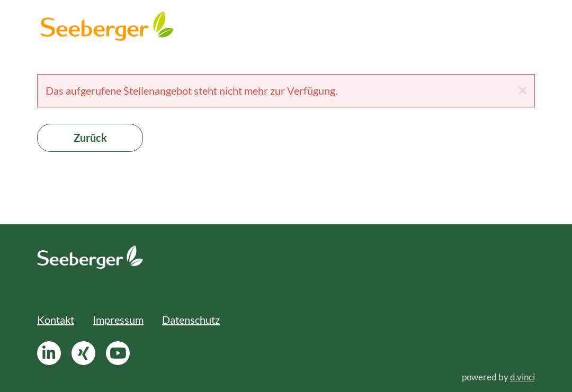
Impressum (118, 320)
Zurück (90, 138)
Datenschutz (191, 320)
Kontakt (56, 320)
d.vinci (522, 377)
